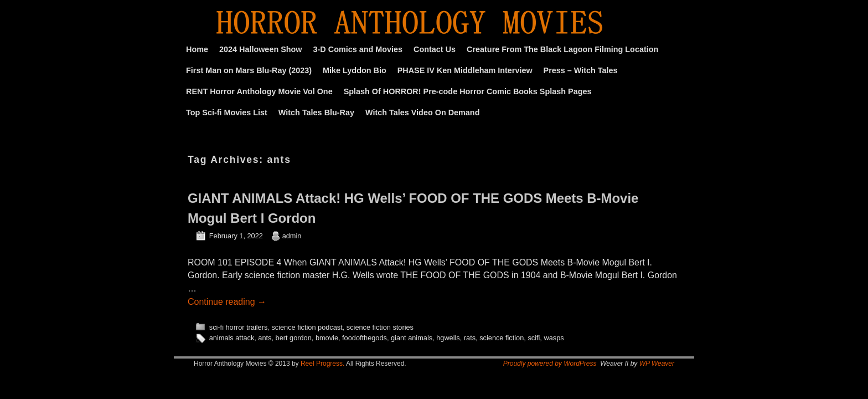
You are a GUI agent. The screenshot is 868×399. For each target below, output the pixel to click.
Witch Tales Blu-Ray (316, 112)
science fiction (502, 338)
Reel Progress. (322, 364)
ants (265, 338)
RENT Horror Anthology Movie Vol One (259, 91)
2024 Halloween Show (261, 49)
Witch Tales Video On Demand (422, 112)
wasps (554, 338)
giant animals (412, 338)
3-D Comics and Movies (358, 49)
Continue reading (227, 302)
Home (197, 49)
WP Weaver (657, 364)
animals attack (232, 338)
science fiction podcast (307, 327)
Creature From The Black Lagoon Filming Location (562, 49)
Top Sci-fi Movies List (227, 112)
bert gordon (294, 338)
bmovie (327, 338)
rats (470, 338)
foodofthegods (365, 338)
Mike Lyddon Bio (355, 70)
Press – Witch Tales (581, 70)
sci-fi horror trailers (239, 327)
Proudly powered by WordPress (550, 364)
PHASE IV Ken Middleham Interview (465, 70)
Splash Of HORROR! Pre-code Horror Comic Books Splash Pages (468, 91)
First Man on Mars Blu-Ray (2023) (249, 70)
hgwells (448, 338)
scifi (534, 338)
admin (292, 236)
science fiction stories (380, 327)
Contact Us (435, 49)
